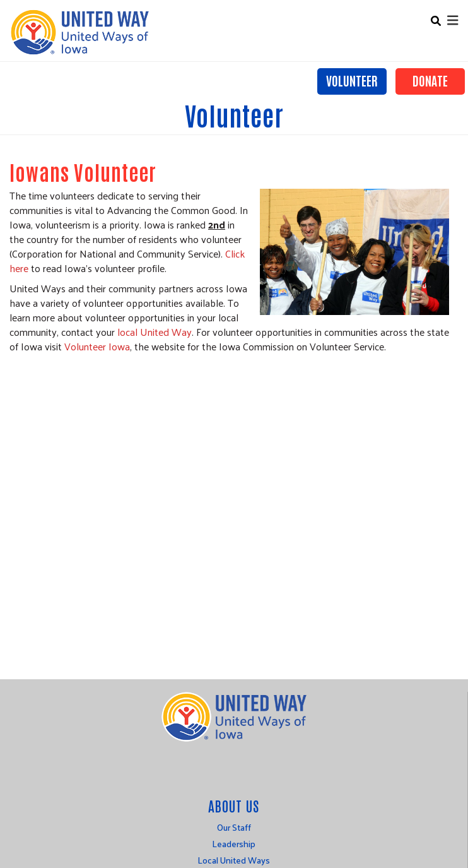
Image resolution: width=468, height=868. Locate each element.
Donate (430, 80)
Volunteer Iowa (97, 346)
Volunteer (352, 80)
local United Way (155, 332)
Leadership (234, 844)
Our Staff (234, 827)
